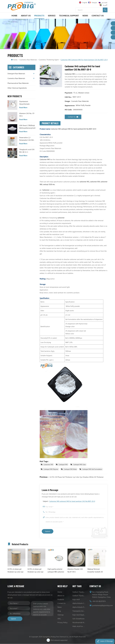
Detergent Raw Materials (16, 74)
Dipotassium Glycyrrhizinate (24, 103)
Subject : (69, 501)
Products (39, 16)
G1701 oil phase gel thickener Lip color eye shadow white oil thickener (77, 477)
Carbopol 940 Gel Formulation (92, 469)
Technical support (69, 16)
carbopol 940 (63, 465)
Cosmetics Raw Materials (28, 60)
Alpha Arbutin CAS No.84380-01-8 (79, 603)
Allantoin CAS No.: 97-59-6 (27, 115)
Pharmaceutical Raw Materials (18, 83)
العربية (104, 5)
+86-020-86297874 (99, 601)
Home (14, 16)
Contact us (73, 117)
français (93, 2)
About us (61, 596)
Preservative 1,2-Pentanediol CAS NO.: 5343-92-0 (27, 139)
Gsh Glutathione (78, 619)
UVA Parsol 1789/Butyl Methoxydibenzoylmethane (27, 127)
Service (52, 16)
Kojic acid (76, 599)
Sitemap (61, 615)
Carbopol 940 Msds (70, 469)
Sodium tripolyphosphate (79, 592)
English (83, 2)
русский (103, 2)
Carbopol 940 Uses (79, 465)
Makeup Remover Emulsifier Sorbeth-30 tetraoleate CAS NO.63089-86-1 (95, 571)
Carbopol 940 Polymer (51, 469)
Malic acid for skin (79, 626)
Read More (23, 108)
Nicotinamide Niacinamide (79, 622)
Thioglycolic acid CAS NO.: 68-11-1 (27, 151)
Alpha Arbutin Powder (79, 607)
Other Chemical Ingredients (17, 88)
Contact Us (98, 16)
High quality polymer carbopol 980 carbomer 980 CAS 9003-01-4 (56, 571)
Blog (59, 611)
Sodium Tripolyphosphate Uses (79, 596)
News (85, 16)
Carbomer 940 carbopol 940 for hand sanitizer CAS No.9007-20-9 (72, 501)
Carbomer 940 (48, 465)
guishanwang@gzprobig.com (102, 605)
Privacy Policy (62, 622)
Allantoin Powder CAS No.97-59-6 (75, 570)
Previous (103, 544)
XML (59, 619)
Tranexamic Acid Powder (79, 611)
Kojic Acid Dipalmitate (79, 615)
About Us (26, 16)
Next (106, 544)
